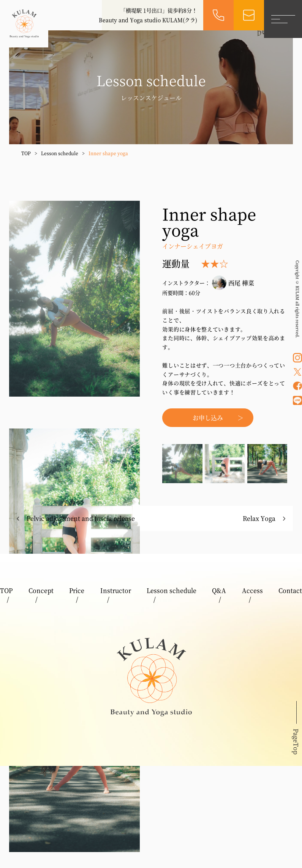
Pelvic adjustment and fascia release (81, 518)
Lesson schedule (60, 153)
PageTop (296, 742)
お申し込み (208, 418)
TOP (26, 153)
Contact (290, 590)
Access (252, 590)
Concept (41, 590)
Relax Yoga (259, 518)
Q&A (219, 590)
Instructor (116, 590)
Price (77, 590)
